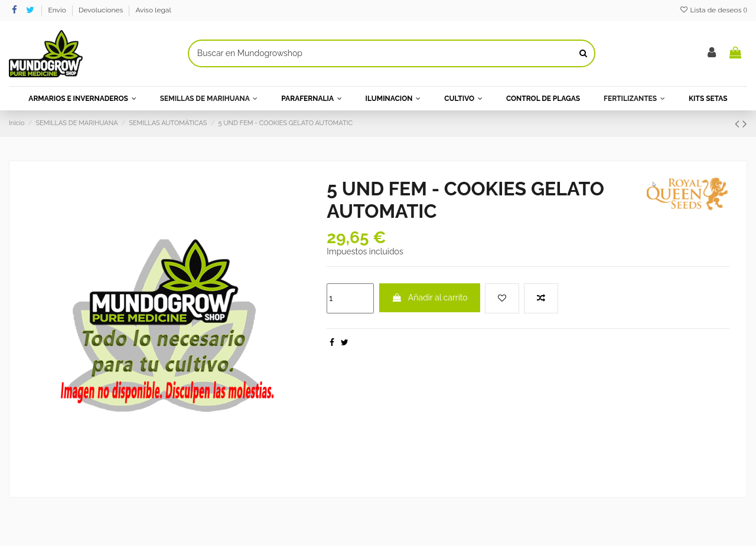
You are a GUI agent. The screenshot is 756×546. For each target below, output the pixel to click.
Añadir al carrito (430, 297)
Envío (58, 10)
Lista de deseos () (713, 10)
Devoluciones (102, 10)
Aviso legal (153, 10)
